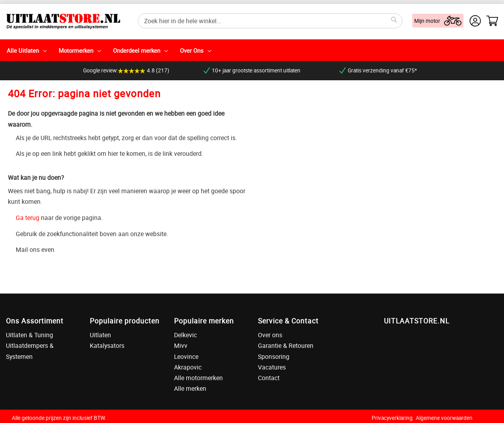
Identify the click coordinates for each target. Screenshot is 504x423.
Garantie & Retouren (286, 345)
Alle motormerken (198, 378)
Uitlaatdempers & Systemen (30, 351)
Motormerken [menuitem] (76, 50)
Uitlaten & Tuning (30, 335)
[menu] (252, 50)
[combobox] (270, 21)
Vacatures (272, 367)
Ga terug (28, 218)
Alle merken (190, 388)
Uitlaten (100, 335)
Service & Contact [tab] (288, 321)
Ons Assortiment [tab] (35, 321)
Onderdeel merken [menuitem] (137, 50)
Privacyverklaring (392, 418)
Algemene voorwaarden (444, 418)
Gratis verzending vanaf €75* (378, 70)
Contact (269, 378)
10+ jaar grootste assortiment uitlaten (252, 70)
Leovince (186, 357)
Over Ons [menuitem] (192, 50)
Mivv (181, 345)
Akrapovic (188, 367)
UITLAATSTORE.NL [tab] (417, 321)
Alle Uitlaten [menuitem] (23, 50)
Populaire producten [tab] (125, 321)
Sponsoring (274, 357)
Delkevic (185, 335)
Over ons (270, 335)
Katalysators (107, 345)
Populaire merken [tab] (204, 321)
